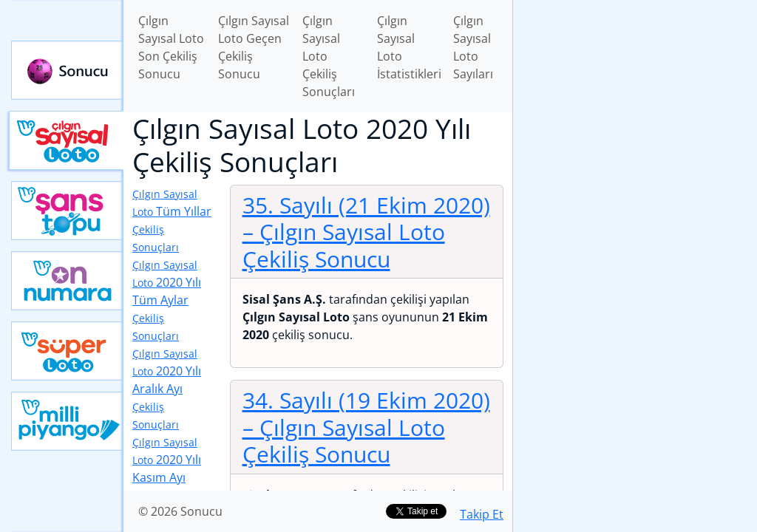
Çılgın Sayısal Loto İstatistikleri (409, 47)
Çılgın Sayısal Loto (66, 140)
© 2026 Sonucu (180, 511)
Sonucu (67, 70)
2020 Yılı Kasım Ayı (167, 478)
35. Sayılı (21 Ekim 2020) (366, 232)
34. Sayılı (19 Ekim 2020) (366, 427)
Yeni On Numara (67, 281)
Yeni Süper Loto (67, 351)
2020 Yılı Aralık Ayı (167, 389)
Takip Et (482, 514)
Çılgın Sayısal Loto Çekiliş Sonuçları (329, 56)
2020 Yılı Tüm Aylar (167, 300)
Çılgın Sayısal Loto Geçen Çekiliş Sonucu (254, 47)
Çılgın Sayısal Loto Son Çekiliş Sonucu (171, 47)
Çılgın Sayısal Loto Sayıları (473, 47)
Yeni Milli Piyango (67, 421)
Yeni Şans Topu (67, 211)
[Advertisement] (635, 104)
